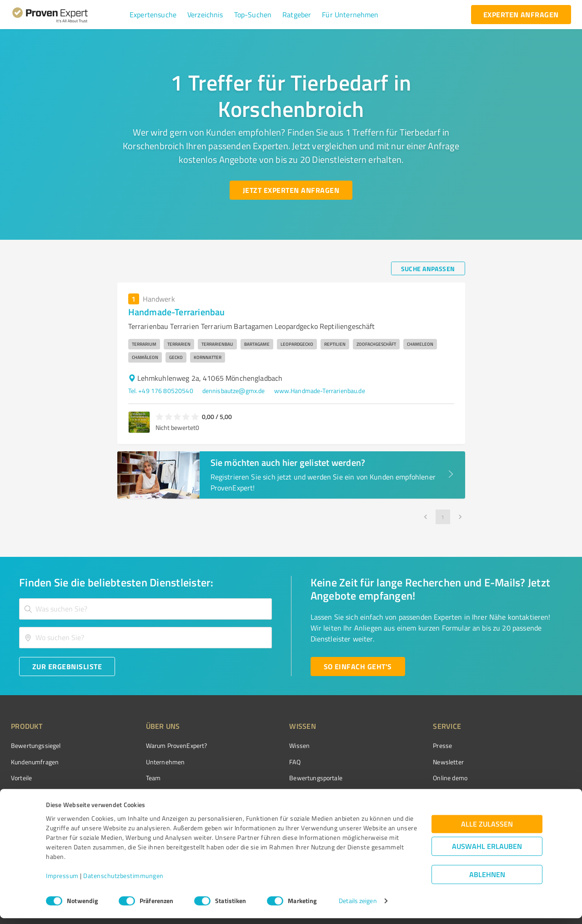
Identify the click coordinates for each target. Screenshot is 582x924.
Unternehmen (148, 762)
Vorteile (21, 778)
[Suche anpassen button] (428, 268)
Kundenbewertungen (284, 794)
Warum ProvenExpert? (159, 745)
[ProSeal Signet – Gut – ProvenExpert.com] (537, 762)
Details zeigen (358, 907)
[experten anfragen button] (521, 15)
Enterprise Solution (37, 794)
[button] (153, 15)
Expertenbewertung (409, 794)
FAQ (261, 762)
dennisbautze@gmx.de (234, 391)
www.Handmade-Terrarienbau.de (320, 391)
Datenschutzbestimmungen (123, 881)
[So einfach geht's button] (358, 666)
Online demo (399, 778)
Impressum (62, 881)
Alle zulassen (487, 830)
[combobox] (145, 609)
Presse (391, 745)
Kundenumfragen (35, 762)
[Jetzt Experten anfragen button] (291, 190)
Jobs (135, 794)
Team (136, 778)
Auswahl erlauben (487, 852)
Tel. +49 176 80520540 (161, 391)
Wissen (265, 745)
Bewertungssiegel (36, 745)
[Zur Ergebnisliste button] (67, 666)
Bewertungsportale (282, 778)
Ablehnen (487, 881)
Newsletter (397, 762)
